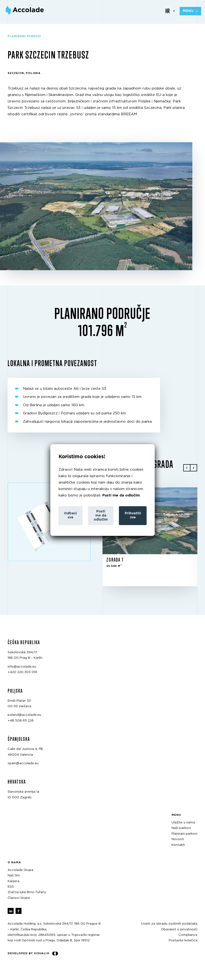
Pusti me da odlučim (121, 495)
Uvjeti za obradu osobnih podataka (169, 924)
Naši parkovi (181, 828)
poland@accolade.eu (24, 715)
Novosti (178, 839)
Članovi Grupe (19, 898)
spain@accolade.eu (23, 763)
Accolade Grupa (20, 870)
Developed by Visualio (33, 954)
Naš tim (14, 876)
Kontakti (178, 845)
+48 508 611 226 (21, 721)
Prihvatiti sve (133, 515)
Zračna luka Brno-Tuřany (27, 892)
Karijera (13, 881)
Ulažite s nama (183, 823)
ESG (11, 887)
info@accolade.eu (22, 667)
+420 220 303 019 (22, 672)
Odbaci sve (70, 515)
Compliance (188, 935)
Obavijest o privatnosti (179, 930)
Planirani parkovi (184, 834)
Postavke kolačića (183, 940)
